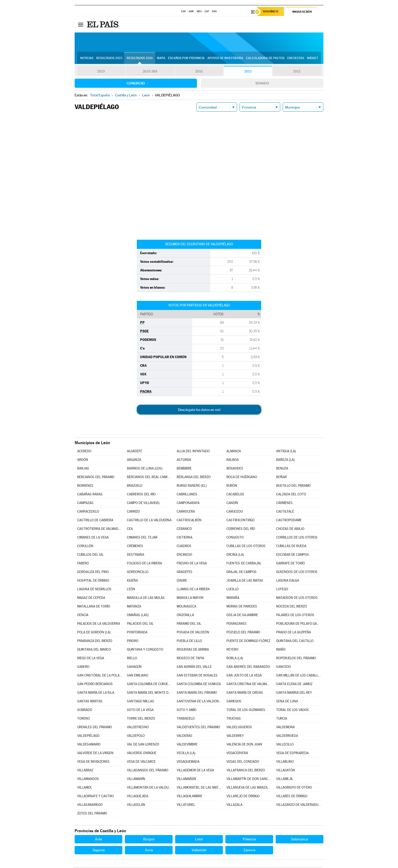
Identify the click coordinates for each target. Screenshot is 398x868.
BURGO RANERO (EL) (192, 486)
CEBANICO (184, 530)
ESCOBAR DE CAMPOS (293, 555)
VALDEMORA (285, 728)
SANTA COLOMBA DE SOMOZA (199, 685)
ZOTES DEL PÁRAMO (92, 814)
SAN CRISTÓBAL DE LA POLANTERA (99, 676)
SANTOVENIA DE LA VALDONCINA (199, 702)
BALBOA (233, 461)
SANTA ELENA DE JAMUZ (294, 685)
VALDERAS (185, 736)
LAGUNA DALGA (288, 581)
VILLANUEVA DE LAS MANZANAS (249, 788)
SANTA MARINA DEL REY (294, 693)
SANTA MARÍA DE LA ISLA (96, 693)
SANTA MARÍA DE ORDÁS (245, 693)
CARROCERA (186, 512)
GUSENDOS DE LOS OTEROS (297, 573)
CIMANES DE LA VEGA (93, 538)
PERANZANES (236, 624)
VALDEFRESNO (138, 728)
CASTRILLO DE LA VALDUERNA (149, 521)
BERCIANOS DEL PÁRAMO (96, 478)
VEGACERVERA (237, 754)
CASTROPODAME (289, 521)
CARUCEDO (235, 512)
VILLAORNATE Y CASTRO (95, 797)
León (199, 840)
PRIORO (133, 642)
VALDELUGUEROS (239, 728)
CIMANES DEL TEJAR (142, 538)
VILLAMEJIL (285, 780)
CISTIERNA (185, 538)
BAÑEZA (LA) (285, 461)
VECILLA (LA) (186, 754)
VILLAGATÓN (286, 771)
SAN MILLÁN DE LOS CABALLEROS (298, 676)
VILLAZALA (234, 805)
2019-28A (150, 72)
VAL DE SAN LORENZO (143, 745)
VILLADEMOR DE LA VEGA (195, 771)
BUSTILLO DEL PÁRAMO (293, 486)
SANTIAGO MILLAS (140, 702)
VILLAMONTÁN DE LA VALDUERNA (149, 788)
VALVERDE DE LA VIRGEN (95, 754)
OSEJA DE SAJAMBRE (242, 616)
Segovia (99, 851)
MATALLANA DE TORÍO (94, 607)
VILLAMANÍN (136, 780)
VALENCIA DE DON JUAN (244, 745)
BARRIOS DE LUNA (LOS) (145, 469)
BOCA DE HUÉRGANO (242, 478)
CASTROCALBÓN (189, 521)
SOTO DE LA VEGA (140, 711)
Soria (149, 851)
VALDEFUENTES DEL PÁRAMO (198, 728)
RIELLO (132, 659)
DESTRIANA (136, 555)
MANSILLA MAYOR (190, 598)
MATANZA (134, 607)
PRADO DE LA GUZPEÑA (294, 633)
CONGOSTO (235, 538)
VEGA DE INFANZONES (93, 762)
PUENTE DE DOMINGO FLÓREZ (248, 642)
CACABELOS (235, 495)
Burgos (149, 840)
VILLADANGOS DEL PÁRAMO (148, 771)
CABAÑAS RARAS (90, 495)
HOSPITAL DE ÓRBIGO (93, 581)
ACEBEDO (84, 452)
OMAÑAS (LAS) (138, 616)
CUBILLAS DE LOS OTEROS (246, 547)
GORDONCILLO (138, 573)
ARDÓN (83, 461)
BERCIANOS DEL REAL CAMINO (149, 478)
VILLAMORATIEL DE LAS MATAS (199, 788)
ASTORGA (184, 461)
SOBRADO (85, 711)
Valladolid (199, 851)
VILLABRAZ (85, 771)
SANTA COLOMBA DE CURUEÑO (149, 685)
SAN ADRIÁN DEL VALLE (194, 667)
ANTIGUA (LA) (286, 452)
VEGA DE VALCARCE (141, 762)
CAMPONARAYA (188, 504)
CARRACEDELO (88, 512)
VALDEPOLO (136, 736)
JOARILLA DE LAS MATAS (245, 581)
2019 (101, 72)
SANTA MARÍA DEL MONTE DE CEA (149, 693)
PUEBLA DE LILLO (189, 642)
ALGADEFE (135, 452)
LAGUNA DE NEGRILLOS (94, 590)
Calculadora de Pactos (265, 59)
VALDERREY (235, 736)
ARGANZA (134, 461)
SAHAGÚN (134, 667)
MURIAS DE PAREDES (242, 607)
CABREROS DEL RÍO (141, 495)
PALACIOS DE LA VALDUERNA (99, 624)
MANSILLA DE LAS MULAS (146, 598)
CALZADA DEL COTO (291, 495)
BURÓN (232, 486)
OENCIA (83, 616)
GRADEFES (185, 573)
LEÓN (131, 590)
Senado (262, 84)
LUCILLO (233, 590)
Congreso (136, 84)
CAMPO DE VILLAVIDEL (144, 504)
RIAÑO (281, 650)
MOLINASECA (186, 607)
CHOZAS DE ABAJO (290, 530)
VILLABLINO (285, 762)
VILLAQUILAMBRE (189, 797)
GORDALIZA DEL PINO (93, 573)
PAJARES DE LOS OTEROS (295, 616)
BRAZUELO (135, 486)
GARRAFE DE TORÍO (291, 564)
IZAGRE (182, 581)
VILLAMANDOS (88, 780)
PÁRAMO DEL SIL (189, 624)
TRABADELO (186, 719)
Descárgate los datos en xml (199, 410)
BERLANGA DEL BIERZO (194, 478)
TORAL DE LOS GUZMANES (246, 711)
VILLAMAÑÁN (186, 780)
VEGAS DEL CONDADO (243, 762)
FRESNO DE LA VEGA (192, 564)
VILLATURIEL (186, 805)
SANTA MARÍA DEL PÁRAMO (197, 693)
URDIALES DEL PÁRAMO (95, 728)
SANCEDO (284, 667)
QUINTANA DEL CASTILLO (295, 642)
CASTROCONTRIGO (241, 521)
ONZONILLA (185, 616)
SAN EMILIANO (138, 676)
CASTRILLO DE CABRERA (95, 521)
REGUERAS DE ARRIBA (193, 650)
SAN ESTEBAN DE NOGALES (197, 676)
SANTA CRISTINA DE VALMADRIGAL (249, 685)
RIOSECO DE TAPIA (190, 659)
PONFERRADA (137, 633)
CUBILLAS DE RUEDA (291, 547)
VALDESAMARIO (89, 745)
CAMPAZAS (85, 504)
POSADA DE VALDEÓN (193, 633)
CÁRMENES (284, 504)
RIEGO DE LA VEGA (91, 659)
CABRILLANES (187, 495)
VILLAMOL (85, 788)
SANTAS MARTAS (90, 702)
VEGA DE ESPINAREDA (292, 754)
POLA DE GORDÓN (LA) (94, 633)
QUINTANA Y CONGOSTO (145, 650)
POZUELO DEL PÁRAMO (243, 633)
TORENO (84, 719)
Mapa (161, 59)
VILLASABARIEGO (90, 805)
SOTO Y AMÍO (187, 711)
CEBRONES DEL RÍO (241, 530)
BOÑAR (281, 478)
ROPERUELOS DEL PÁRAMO (296, 659)
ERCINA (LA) (235, 555)
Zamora (249, 851)
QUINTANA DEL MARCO (94, 650)
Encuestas (296, 59)
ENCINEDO (184, 555)
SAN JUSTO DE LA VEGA (244, 676)
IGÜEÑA (132, 581)
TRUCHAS (234, 719)
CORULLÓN (85, 547)
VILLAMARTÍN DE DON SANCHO (249, 780)
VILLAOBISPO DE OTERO (294, 788)
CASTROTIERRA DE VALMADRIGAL (99, 530)
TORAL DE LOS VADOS (293, 711)
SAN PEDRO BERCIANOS (95, 685)
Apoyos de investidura (225, 59)
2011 (297, 72)
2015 (248, 72)
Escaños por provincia (186, 59)
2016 (199, 72)
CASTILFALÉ (285, 512)
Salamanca (300, 840)
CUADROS (184, 547)
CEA (130, 530)
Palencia (249, 840)
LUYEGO (282, 590)
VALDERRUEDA (287, 736)
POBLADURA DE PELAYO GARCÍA (298, 624)
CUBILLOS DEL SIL (90, 555)
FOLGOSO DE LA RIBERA (144, 564)
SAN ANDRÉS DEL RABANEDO (248, 667)
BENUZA (282, 469)
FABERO (83, 564)
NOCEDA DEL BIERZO (292, 607)
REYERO (232, 650)
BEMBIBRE (184, 469)
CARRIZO (133, 512)
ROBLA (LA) (235, 659)
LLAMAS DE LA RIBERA (193, 590)
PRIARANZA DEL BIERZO (95, 642)
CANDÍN (232, 504)
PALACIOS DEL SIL (140, 624)
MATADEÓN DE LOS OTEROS (297, 598)
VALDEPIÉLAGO (88, 736)
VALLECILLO (285, 745)
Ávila (98, 840)
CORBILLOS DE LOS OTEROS (297, 538)
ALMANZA (234, 452)
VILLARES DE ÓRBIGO (292, 797)
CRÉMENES (135, 547)
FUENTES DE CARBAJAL (244, 564)
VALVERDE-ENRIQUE (142, 754)
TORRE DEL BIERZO (141, 719)
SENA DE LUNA (287, 702)
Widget (312, 59)
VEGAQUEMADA (188, 762)
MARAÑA (233, 598)
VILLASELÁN (136, 805)
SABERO (83, 667)
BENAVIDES (235, 469)
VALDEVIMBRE (187, 745)
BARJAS (83, 469)
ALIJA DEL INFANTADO (193, 452)
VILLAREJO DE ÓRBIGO (243, 797)
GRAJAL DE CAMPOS (242, 573)
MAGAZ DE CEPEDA (91, 598)
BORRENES (85, 486)
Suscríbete (272, 12)
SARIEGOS (234, 702)
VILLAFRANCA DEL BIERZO (246, 771)
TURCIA (282, 719)
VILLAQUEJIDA (138, 797)
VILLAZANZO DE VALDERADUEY (298, 805)
